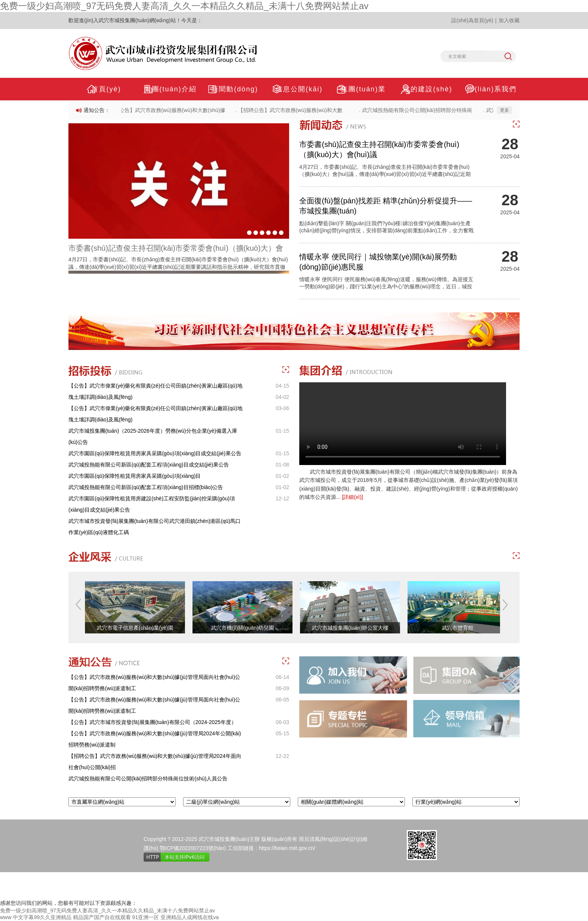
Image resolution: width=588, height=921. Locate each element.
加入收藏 (509, 20)
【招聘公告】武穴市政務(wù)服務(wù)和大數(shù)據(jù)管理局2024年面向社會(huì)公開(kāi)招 (155, 762)
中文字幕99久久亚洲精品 (42, 917)
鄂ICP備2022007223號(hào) (193, 848)
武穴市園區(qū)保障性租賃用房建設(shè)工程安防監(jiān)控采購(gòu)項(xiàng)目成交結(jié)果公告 (152, 504)
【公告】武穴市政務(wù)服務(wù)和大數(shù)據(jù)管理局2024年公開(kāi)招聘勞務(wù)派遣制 (155, 739)
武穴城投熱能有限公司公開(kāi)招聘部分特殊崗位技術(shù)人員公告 (148, 779)
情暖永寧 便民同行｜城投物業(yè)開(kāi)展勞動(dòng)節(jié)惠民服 (378, 262)
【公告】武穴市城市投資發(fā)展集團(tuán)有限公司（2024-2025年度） (152, 722)
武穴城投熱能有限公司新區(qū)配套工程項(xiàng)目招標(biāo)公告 (146, 487)
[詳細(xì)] (353, 497)
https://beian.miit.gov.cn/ (287, 848)
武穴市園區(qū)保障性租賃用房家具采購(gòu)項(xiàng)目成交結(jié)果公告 (155, 453)
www (6, 917)
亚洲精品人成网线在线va (190, 917)
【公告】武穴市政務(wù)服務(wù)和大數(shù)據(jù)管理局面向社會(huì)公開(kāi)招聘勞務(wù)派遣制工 (154, 683)
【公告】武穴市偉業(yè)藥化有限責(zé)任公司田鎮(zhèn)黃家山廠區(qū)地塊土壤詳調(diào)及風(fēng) (155, 391)
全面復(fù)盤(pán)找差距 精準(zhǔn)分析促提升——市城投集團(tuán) (386, 206)
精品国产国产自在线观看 (102, 917)
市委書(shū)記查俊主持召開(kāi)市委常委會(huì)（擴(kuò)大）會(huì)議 (379, 149)
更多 (505, 110)
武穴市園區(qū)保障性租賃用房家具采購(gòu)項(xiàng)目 (135, 476)
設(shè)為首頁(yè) (472, 20)
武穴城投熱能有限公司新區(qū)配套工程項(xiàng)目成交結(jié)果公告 (149, 465)
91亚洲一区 (146, 917)
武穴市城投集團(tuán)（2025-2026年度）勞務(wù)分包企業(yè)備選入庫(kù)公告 (153, 436)
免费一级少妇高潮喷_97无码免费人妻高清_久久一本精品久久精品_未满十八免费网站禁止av (184, 6)
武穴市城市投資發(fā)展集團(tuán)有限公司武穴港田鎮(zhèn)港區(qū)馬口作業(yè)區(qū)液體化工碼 (155, 527)
